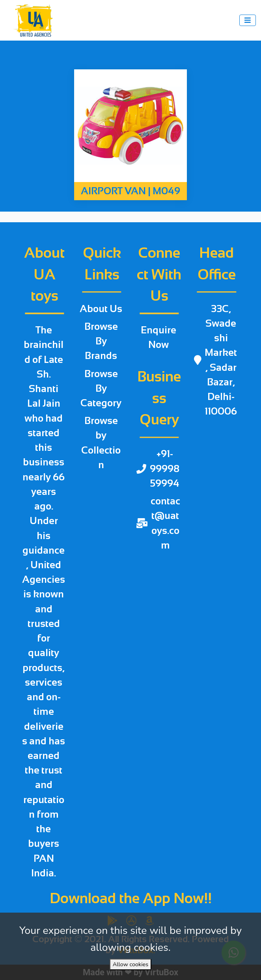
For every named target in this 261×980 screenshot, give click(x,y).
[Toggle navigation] (248, 20)
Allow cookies (130, 964)
